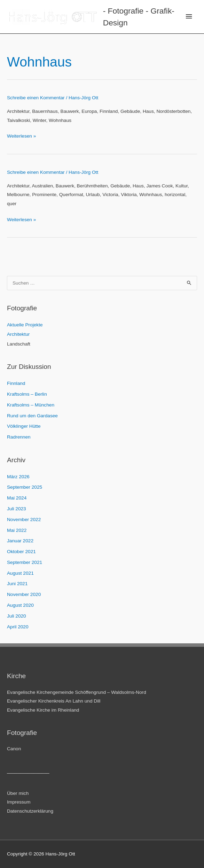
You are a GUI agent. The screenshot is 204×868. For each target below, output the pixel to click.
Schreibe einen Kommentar (36, 98)
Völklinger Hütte (24, 426)
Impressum (19, 802)
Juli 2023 (17, 509)
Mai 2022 (17, 530)
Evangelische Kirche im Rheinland (43, 710)
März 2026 (18, 477)
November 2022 (24, 520)
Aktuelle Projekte (25, 325)
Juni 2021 (17, 584)
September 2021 (25, 562)
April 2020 (18, 627)
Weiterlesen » (21, 136)
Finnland (16, 383)
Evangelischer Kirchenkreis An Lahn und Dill (54, 701)
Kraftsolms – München (31, 405)
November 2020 (24, 594)
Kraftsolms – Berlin (27, 394)
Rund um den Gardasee (32, 416)
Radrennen (19, 437)
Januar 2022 (20, 541)
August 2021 (20, 573)
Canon (14, 749)
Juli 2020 (17, 616)
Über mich (18, 793)
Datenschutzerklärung (30, 811)
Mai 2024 (17, 498)
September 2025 (25, 487)
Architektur (18, 334)
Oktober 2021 (21, 552)
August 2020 (20, 605)
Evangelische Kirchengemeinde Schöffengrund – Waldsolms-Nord (77, 692)
